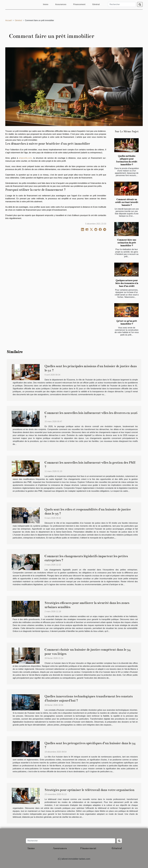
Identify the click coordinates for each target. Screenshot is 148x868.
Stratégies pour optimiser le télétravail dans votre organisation (89, 790)
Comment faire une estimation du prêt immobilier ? (127, 243)
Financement (79, 4)
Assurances (61, 4)
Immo (46, 4)
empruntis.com (25, 158)
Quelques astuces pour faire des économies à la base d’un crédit (127, 283)
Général (96, 4)
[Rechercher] (122, 4)
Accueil (8, 20)
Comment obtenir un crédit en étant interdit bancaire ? (127, 202)
